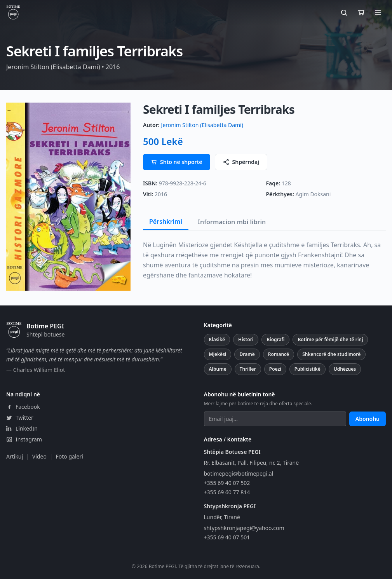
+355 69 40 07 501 (227, 537)
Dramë (247, 354)
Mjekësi (218, 354)
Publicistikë (308, 369)
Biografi (275, 339)
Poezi (275, 369)
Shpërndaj (241, 162)
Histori (246, 339)
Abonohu (368, 419)
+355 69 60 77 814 (227, 492)
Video (39, 456)
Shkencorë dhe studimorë (331, 354)
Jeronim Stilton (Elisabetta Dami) (202, 125)
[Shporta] (361, 12)
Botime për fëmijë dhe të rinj (330, 339)
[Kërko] (344, 12)
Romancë (279, 354)
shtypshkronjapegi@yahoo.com (244, 528)
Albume (218, 369)
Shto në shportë (177, 162)
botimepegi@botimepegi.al (239, 473)
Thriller (248, 369)
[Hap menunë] (378, 12)
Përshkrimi (166, 221)
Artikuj (15, 456)
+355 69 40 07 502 (227, 483)
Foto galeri (70, 456)
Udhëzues (345, 369)
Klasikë (217, 339)
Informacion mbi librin (232, 222)
